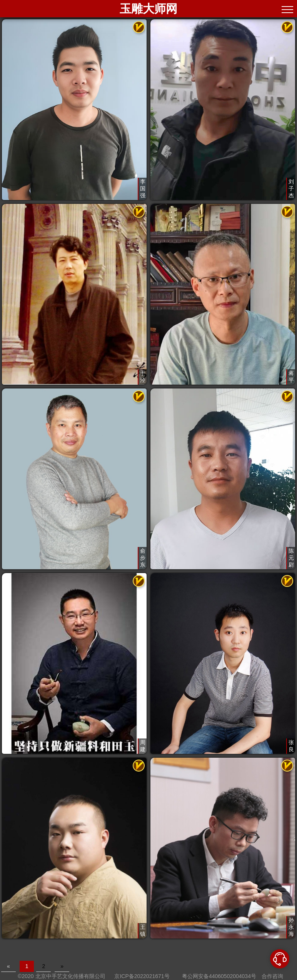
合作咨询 (272, 976)
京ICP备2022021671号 (142, 976)
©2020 (26, 976)
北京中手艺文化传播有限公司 (70, 976)
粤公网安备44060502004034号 (219, 976)
